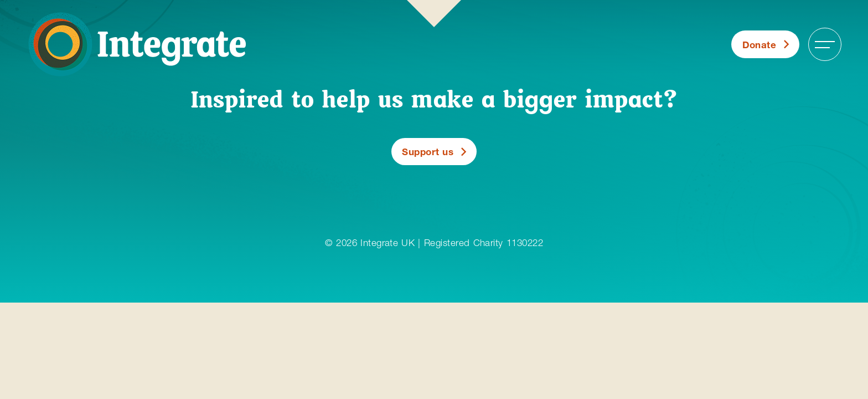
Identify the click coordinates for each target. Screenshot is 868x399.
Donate (759, 45)
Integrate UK (387, 242)
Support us (428, 152)
